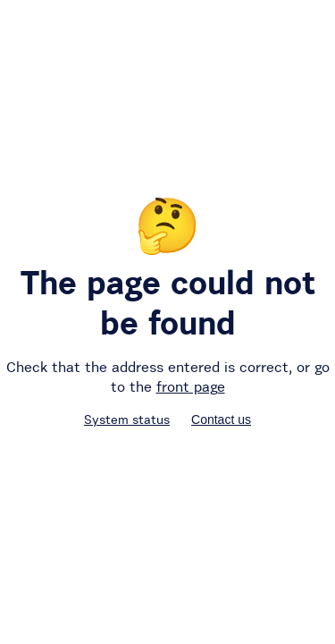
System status (127, 419)
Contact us (221, 419)
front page (191, 386)
